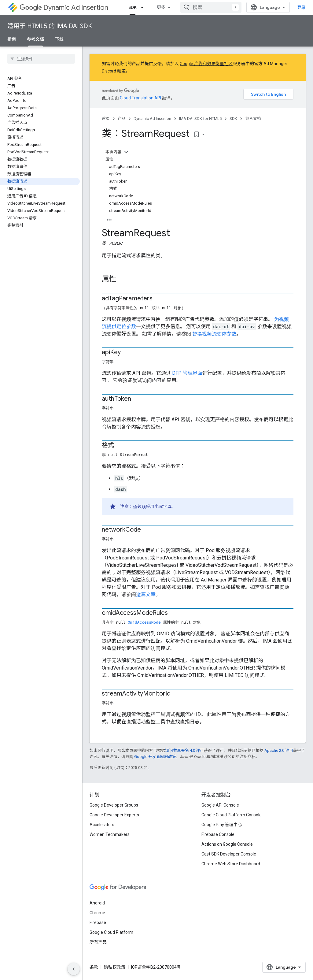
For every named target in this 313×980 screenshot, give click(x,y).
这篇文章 (146, 594)
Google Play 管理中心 (222, 825)
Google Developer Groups (114, 805)
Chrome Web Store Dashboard (231, 864)
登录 (301, 7)
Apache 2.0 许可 (279, 750)
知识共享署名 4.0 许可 (184, 750)
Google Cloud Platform (111, 932)
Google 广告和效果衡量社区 (206, 64)
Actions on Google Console (227, 844)
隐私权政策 (115, 967)
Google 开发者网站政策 (155, 757)
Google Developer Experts (114, 815)
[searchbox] (41, 59)
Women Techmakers (110, 834)
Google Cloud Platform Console (232, 815)
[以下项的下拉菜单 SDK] (144, 7)
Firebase (98, 922)
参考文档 (253, 119)
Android (97, 903)
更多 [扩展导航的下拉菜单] (161, 7)
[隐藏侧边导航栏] (74, 969)
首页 (106, 119)
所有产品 (98, 942)
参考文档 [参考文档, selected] (35, 39)
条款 (94, 967)
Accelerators (102, 825)
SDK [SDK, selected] (133, 7)
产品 (122, 119)
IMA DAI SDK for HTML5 (200, 119)
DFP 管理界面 (187, 373)
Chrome (97, 913)
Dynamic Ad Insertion (64, 7)
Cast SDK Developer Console (229, 854)
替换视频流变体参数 (214, 334)
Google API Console (220, 805)
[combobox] (211, 7)
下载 (59, 39)
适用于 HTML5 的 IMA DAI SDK (50, 26)
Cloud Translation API (140, 98)
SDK (233, 119)
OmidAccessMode (144, 622)
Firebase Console (218, 834)
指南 (12, 39)
